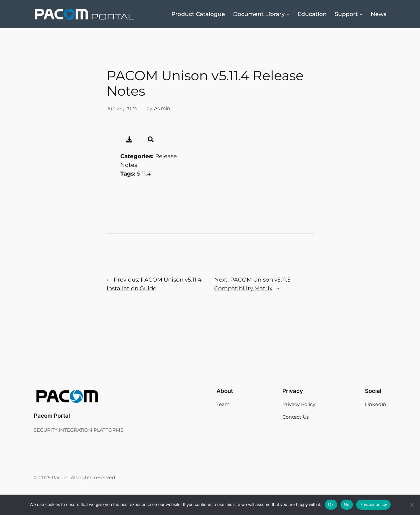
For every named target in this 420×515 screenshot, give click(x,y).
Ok (331, 504)
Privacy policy (373, 504)
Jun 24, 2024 (122, 108)
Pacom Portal (52, 416)
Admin (162, 108)
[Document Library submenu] (288, 14)
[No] (412, 505)
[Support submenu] (361, 14)
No (347, 504)
